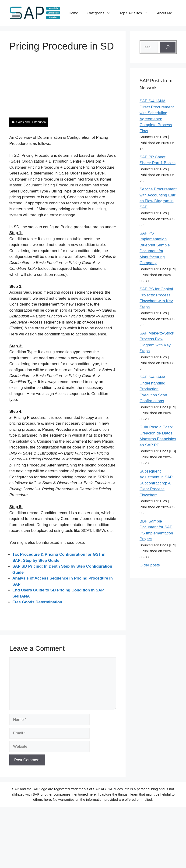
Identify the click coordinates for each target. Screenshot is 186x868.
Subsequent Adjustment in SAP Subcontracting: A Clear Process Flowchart (156, 483)
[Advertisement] (92, 85)
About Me (165, 13)
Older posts (150, 565)
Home (74, 13)
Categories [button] (101, 13)
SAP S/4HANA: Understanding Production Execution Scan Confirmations (153, 389)
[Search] (168, 47)
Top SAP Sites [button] (136, 13)
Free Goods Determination (37, 602)
